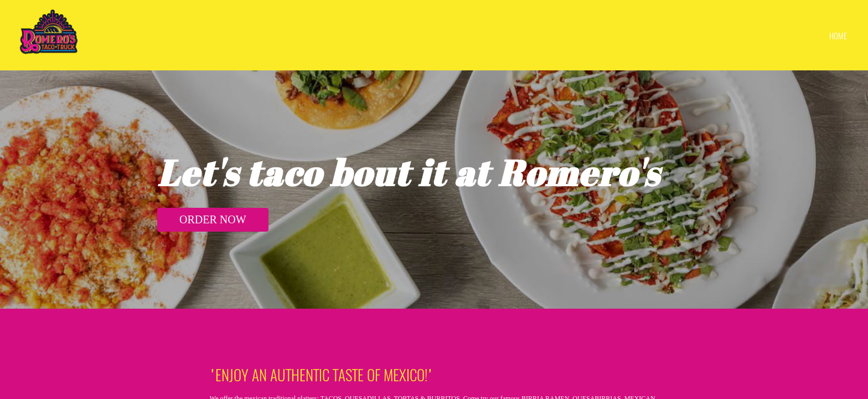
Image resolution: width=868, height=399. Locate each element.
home (838, 35)
